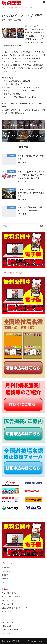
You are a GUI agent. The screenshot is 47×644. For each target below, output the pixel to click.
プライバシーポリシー (10, 629)
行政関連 (5, 579)
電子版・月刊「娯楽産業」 (12, 597)
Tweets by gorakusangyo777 (13, 273)
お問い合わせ (7, 626)
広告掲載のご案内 (8, 604)
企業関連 (18, 20)
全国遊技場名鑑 (8, 600)
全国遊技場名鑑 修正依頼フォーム (14, 608)
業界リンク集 (7, 611)
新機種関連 (6, 571)
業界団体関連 (7, 568)
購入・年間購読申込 (9, 593)
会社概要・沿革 (8, 622)
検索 (42, 226)
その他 (4, 582)
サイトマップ (7, 633)
